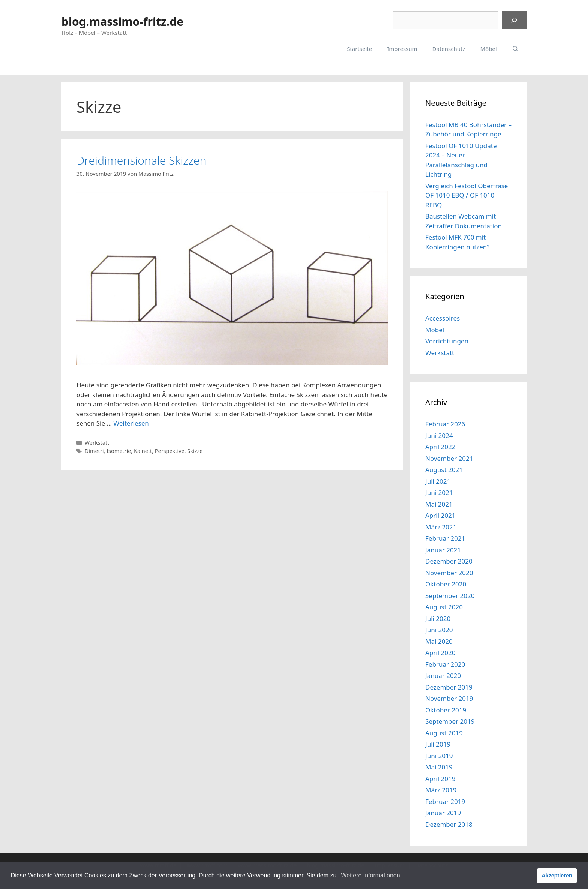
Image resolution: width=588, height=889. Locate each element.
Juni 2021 (439, 492)
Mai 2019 (439, 767)
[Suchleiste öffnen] (515, 49)
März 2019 (441, 790)
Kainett (143, 451)
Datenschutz (449, 49)
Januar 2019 (443, 813)
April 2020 (440, 653)
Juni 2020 (439, 630)
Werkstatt (97, 443)
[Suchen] (514, 20)
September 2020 (450, 596)
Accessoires (442, 318)
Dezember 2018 (449, 824)
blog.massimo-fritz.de (122, 22)
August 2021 (444, 470)
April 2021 (440, 515)
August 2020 (444, 607)
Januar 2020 (443, 675)
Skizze (195, 451)
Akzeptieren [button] (557, 876)
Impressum (402, 49)
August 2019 (444, 733)
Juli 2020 (438, 618)
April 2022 (440, 447)
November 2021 (449, 458)
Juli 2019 (438, 744)
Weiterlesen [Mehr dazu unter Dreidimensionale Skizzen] (131, 423)
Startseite (359, 49)
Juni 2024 (439, 436)
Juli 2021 (438, 481)
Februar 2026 (445, 424)
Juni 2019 (439, 756)
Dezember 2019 (449, 687)
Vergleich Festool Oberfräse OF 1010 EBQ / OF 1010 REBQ (466, 195)
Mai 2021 (439, 504)
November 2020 (449, 573)
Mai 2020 (439, 641)
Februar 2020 (445, 664)
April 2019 (440, 779)
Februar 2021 (445, 538)
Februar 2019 (445, 801)
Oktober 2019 (446, 710)
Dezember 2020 (449, 561)
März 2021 (441, 527)
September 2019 (450, 721)
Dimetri (94, 451)
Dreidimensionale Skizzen (142, 160)
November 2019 (449, 698)
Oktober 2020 (446, 584)
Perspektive (170, 451)
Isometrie (119, 451)
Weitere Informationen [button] (370, 875)
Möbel (488, 49)
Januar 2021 (443, 550)
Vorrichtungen (447, 341)
